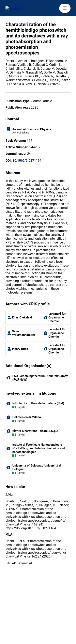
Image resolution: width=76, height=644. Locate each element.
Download (25, 563)
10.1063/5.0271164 (27, 161)
